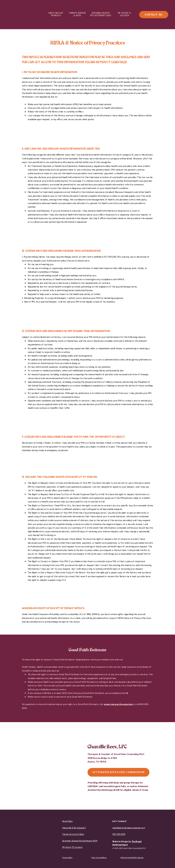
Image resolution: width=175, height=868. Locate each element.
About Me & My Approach (74, 828)
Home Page (67, 821)
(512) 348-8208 (119, 834)
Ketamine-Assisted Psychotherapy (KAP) (80, 841)
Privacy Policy (67, 858)
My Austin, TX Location (72, 848)
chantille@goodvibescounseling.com (129, 828)
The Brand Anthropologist (127, 843)
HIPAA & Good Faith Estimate (132, 858)
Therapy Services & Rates (73, 834)
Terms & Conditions (99, 858)
